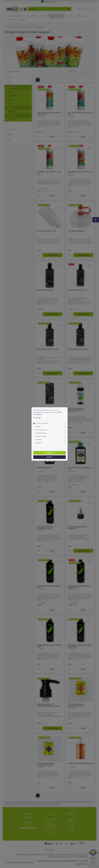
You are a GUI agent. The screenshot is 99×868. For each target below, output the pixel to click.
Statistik (38, 427)
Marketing (38, 440)
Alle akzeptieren (49, 453)
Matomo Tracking (41, 436)
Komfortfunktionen (41, 430)
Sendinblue (39, 443)
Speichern (50, 457)
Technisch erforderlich (42, 423)
